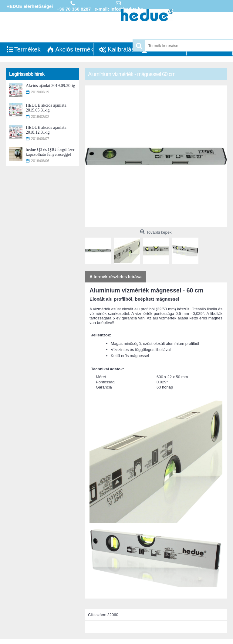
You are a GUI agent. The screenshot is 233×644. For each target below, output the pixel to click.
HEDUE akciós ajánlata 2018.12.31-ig (46, 130)
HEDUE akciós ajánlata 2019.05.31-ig (46, 108)
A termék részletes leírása (115, 277)
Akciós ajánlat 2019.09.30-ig (51, 86)
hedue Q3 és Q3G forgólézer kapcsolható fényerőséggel (50, 152)
